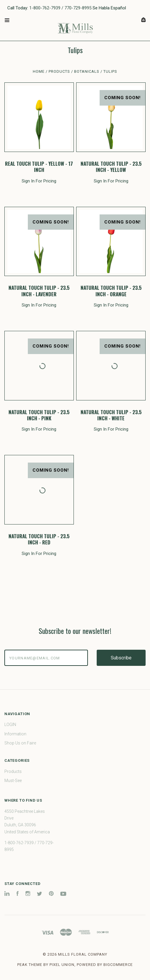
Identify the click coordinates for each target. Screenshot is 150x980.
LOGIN (10, 725)
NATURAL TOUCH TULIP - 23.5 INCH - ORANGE (111, 291)
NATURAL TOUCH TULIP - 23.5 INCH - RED (39, 539)
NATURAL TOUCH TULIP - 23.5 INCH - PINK (39, 415)
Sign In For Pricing (39, 181)
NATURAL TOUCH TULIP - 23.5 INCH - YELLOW (111, 167)
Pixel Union (62, 965)
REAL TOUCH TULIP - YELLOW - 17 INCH (39, 167)
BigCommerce (118, 965)
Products (13, 771)
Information (15, 734)
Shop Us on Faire (20, 743)
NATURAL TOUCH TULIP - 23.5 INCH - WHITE (111, 415)
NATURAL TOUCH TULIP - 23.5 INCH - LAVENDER (39, 291)
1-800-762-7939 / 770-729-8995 (60, 8)
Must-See (13, 781)
